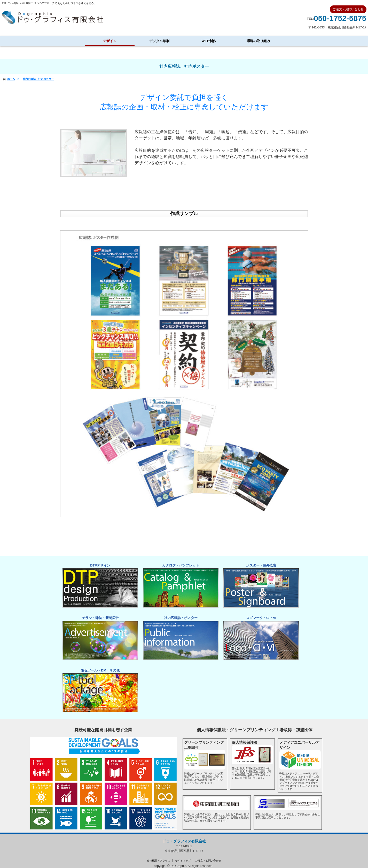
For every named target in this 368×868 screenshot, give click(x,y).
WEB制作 (209, 41)
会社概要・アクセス (159, 857)
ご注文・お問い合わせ (208, 857)
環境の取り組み (258, 41)
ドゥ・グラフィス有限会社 (184, 838)
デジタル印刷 (159, 41)
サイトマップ (183, 857)
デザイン (110, 41)
